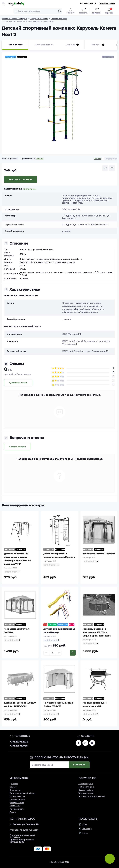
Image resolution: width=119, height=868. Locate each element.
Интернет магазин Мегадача (14, 19)
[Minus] (46, 653)
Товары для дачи (86, 793)
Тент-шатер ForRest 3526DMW (99, 554)
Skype (85, 833)
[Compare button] (112, 168)
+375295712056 (19, 746)
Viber (85, 824)
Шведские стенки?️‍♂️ (39, 19)
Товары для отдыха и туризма (91, 796)
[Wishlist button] (105, 168)
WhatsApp (87, 829)
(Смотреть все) (30, 189)
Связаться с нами (18, 799)
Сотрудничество (17, 796)
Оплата (13, 787)
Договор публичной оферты (23, 793)
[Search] (60, 11)
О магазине (15, 790)
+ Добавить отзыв (18, 383)
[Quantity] (53, 653)
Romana (40, 159)
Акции (13, 812)
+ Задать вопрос (17, 447)
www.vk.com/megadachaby (92, 743)
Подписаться (79, 765)
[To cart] (73, 653)
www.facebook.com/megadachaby (78, 743)
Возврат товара (17, 803)
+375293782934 (19, 742)
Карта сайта (15, 806)
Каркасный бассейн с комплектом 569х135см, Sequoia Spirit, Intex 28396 (97, 632)
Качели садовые (86, 784)
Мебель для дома (86, 787)
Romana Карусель (59, 19)
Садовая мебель (86, 790)
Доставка (14, 784)
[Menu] (4, 4)
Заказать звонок (107, 4)
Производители (17, 809)
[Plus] (59, 653)
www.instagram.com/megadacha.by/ (85, 743)
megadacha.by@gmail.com (24, 830)
